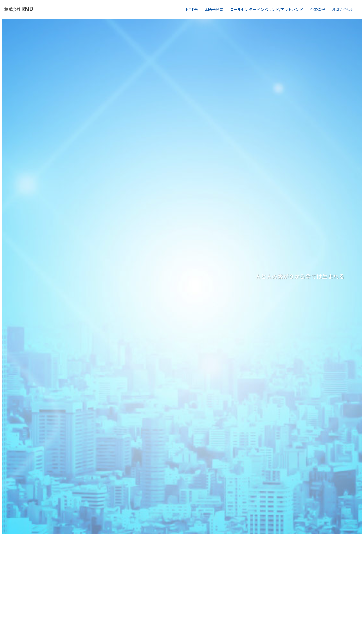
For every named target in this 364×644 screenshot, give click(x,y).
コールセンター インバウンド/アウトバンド (267, 9)
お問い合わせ (343, 9)
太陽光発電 (214, 9)
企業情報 (317, 9)
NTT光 (192, 9)
